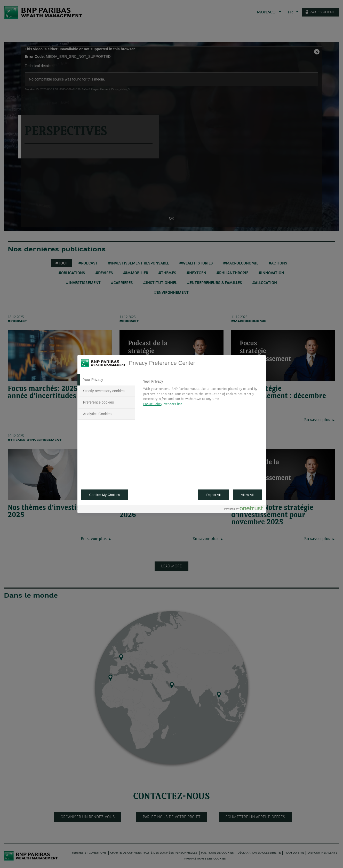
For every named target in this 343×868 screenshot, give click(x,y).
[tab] (106, 380)
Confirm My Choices (105, 495)
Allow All (247, 495)
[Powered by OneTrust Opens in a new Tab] (244, 509)
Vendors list (173, 404)
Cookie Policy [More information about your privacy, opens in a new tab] (153, 404)
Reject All (213, 495)
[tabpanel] (202, 394)
